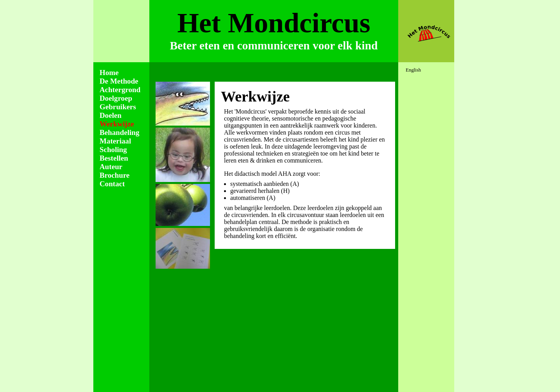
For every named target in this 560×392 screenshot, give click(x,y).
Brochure (115, 175)
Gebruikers (118, 107)
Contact (112, 184)
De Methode (119, 81)
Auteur (111, 167)
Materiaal (115, 141)
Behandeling (119, 132)
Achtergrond (120, 90)
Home (109, 73)
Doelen (111, 115)
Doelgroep (116, 98)
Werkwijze (117, 124)
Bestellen (114, 158)
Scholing (113, 150)
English (413, 70)
